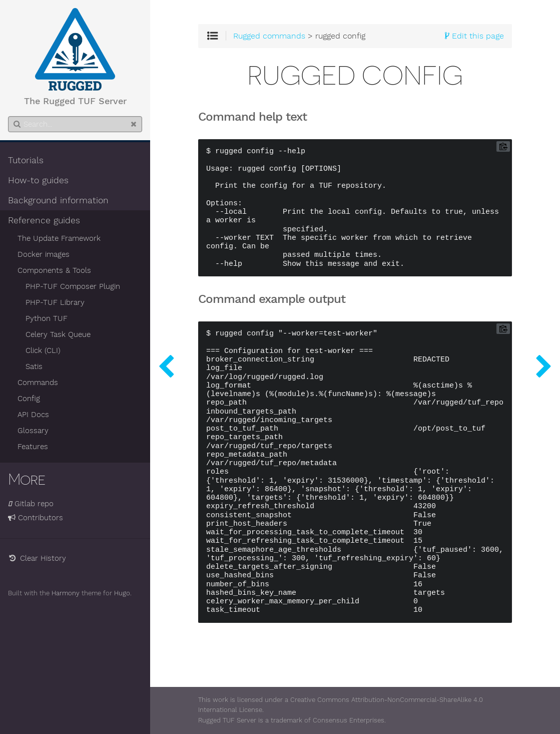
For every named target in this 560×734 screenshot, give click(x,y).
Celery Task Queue (58, 334)
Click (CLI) (43, 350)
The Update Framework (59, 238)
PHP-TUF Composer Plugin (73, 286)
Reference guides (44, 220)
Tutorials (26, 160)
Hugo (122, 593)
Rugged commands (269, 36)
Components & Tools (54, 270)
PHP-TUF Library (55, 302)
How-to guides (38, 180)
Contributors (36, 518)
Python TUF (47, 318)
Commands (38, 383)
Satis (34, 366)
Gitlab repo (31, 504)
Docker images (44, 254)
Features (33, 447)
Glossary (33, 431)
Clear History (37, 558)
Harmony (66, 593)
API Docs (33, 415)
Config (29, 399)
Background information (58, 200)
